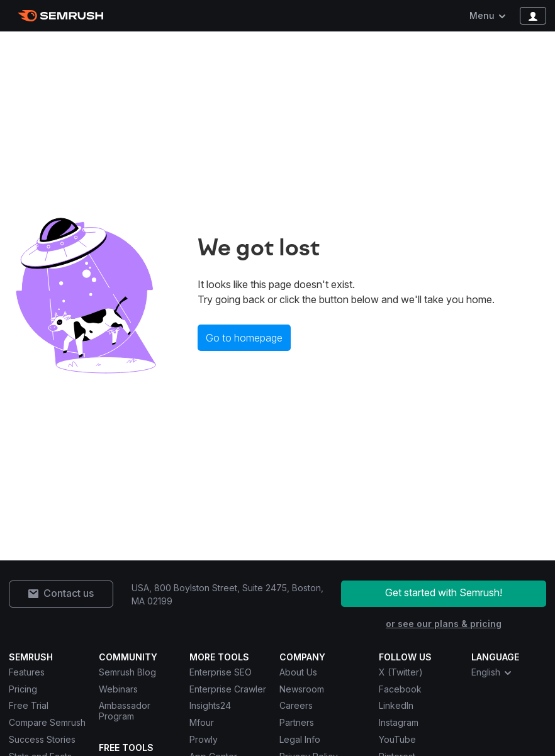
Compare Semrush (47, 722)
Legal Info (300, 739)
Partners (297, 722)
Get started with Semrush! (444, 592)
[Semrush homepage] (61, 16)
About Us (298, 672)
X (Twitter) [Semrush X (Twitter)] (401, 672)
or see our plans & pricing (444, 624)
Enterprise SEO (221, 672)
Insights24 (210, 705)
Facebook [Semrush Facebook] (400, 689)
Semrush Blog (127, 672)
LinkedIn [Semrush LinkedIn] (396, 705)
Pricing (23, 689)
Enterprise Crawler (228, 689)
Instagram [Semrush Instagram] (399, 722)
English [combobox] (492, 672)
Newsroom (302, 689)
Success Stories (42, 739)
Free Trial (29, 705)
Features (27, 672)
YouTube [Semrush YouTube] (397, 739)
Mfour (202, 722)
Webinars (118, 689)
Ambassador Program (125, 711)
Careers (296, 705)
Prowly (204, 739)
